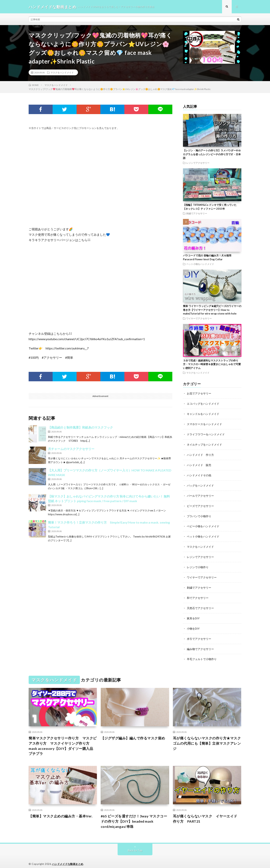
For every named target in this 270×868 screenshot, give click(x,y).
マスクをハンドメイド (62, 73)
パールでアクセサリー (200, 494)
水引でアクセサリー (199, 634)
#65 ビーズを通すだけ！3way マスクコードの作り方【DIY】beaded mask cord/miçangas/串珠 (134, 817)
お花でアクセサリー (199, 394)
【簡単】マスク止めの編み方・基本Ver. (61, 811)
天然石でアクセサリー (200, 604)
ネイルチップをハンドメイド (204, 444)
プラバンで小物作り (199, 514)
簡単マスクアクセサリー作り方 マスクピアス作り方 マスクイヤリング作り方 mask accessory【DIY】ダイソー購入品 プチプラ (63, 741)
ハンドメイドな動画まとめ (68, 859)
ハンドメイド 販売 (199, 464)
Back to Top (135, 846)
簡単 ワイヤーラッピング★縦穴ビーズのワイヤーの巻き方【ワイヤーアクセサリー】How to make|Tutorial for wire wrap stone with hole (212, 310)
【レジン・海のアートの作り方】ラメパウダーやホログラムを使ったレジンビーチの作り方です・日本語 (212, 154)
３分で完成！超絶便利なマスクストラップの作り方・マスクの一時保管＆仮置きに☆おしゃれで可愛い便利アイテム (212, 364)
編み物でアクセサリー (200, 645)
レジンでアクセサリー (198, 163)
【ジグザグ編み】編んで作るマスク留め (133, 733)
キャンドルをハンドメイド (203, 414)
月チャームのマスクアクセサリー (71, 449)
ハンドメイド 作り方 (200, 454)
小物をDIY (193, 624)
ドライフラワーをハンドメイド (206, 434)
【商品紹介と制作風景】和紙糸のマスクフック (80, 428)
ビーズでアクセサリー (200, 504)
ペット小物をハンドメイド (200, 264)
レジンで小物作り (198, 564)
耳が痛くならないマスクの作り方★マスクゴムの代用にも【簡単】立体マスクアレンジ (207, 739)
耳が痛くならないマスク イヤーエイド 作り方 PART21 (207, 814)
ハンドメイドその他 (199, 474)
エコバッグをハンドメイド (203, 404)
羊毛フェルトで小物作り (202, 655)
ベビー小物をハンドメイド (203, 524)
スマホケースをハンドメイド (204, 424)
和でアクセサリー (198, 594)
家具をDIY (193, 614)
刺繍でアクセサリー (197, 214)
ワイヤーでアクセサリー (199, 319)
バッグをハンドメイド (200, 484)
